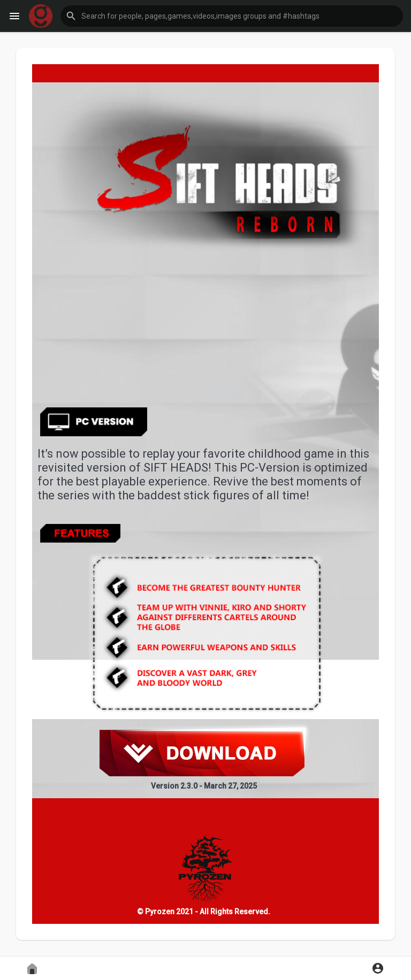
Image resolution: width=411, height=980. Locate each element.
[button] (232, 16)
